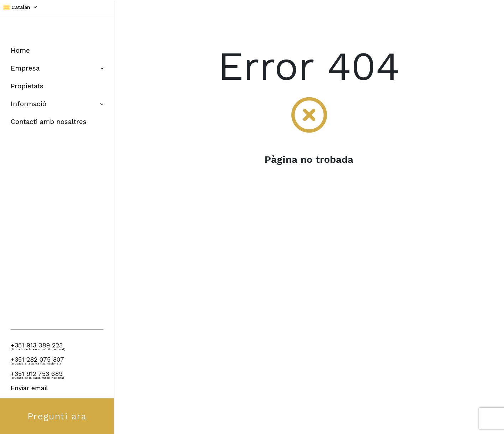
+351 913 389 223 (37, 345)
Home (20, 50)
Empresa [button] (57, 68)
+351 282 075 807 (37, 359)
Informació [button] (57, 104)
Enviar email (29, 388)
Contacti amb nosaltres (49, 122)
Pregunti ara (57, 416)
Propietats (27, 86)
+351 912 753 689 (37, 374)
